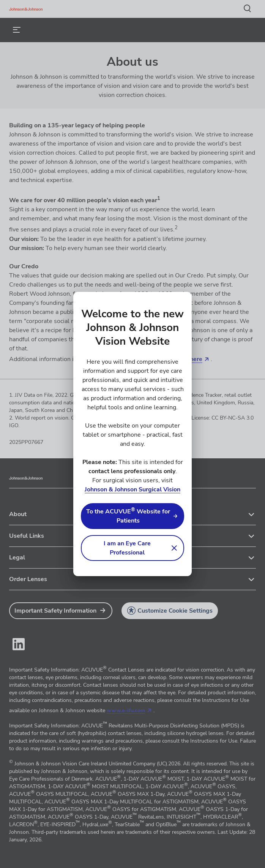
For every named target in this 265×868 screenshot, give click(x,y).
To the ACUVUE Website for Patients (128, 516)
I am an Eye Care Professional (127, 548)
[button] (132, 548)
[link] (132, 516)
